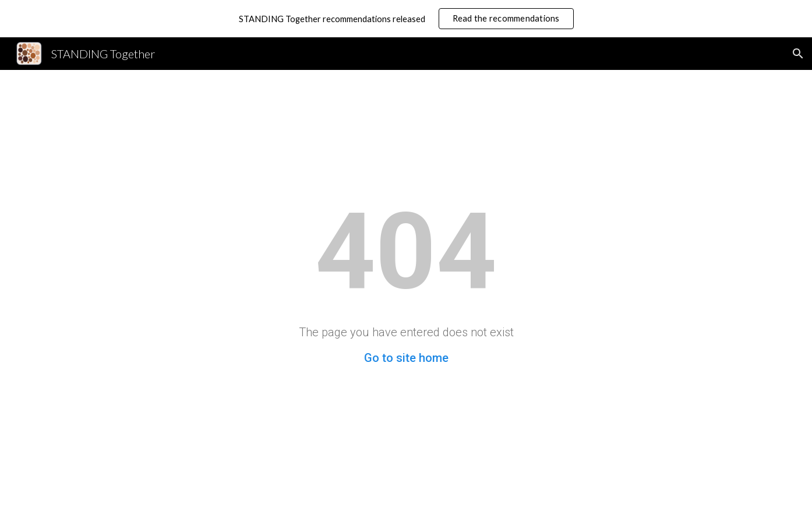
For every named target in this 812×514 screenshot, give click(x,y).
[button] (798, 54)
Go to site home (406, 358)
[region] (406, 19)
